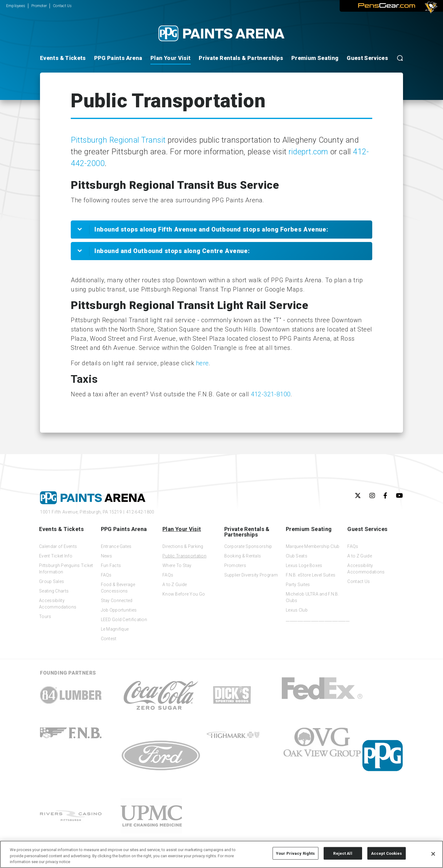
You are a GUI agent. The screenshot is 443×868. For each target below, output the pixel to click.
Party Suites (298, 585)
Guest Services (367, 58)
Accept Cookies (387, 853)
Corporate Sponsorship (248, 546)
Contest (109, 639)
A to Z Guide (175, 585)
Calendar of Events (58, 546)
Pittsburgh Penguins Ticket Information (66, 569)
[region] (221, 854)
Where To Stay (177, 565)
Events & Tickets (63, 58)
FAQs (106, 575)
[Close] (433, 854)
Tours (45, 616)
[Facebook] (385, 496)
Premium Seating (315, 58)
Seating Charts (54, 591)
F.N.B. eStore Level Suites (311, 575)
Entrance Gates (116, 546)
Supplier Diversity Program (251, 575)
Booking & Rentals (243, 556)
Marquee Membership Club (313, 546)
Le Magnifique (115, 629)
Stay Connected (117, 600)
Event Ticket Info (56, 556)
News (107, 556)
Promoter (39, 6)
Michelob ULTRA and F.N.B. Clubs (312, 597)
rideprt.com (308, 152)
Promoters (235, 565)
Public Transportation (184, 556)
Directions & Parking (183, 546)
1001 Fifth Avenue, (81, 512)
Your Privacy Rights (295, 853)
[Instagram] (372, 496)
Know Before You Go (184, 594)
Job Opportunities (119, 610)
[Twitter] (358, 496)
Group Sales (52, 581)
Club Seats (297, 556)
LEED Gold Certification (124, 620)
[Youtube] (399, 496)
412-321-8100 (271, 394)
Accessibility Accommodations (58, 604)
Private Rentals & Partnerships (241, 58)
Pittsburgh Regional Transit (118, 140)
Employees (16, 6)
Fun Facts (111, 565)
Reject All (343, 853)
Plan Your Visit (170, 58)
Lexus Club (297, 610)
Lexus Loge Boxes (304, 565)
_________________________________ (314, 620)
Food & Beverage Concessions (118, 588)
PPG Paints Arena (118, 58)
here (202, 363)
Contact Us (62, 6)
